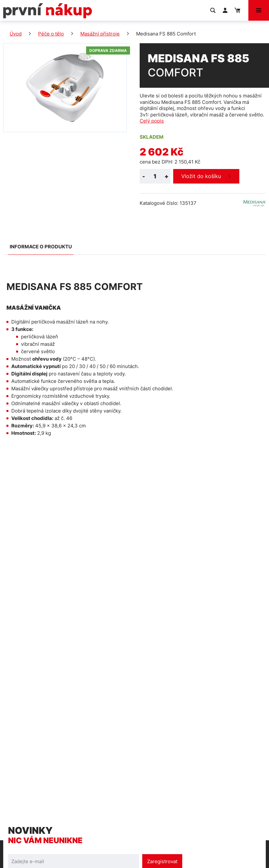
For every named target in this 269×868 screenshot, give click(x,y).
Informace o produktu (41, 247)
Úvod (16, 34)
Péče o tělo (51, 34)
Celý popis (152, 121)
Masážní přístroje (100, 34)
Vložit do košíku (201, 176)
